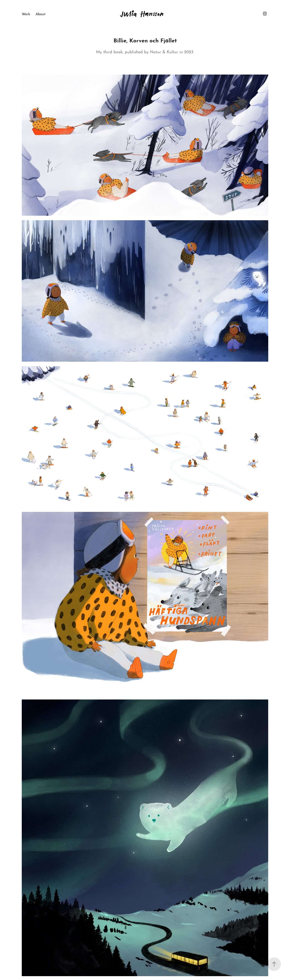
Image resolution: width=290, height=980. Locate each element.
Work (26, 13)
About (41, 13)
